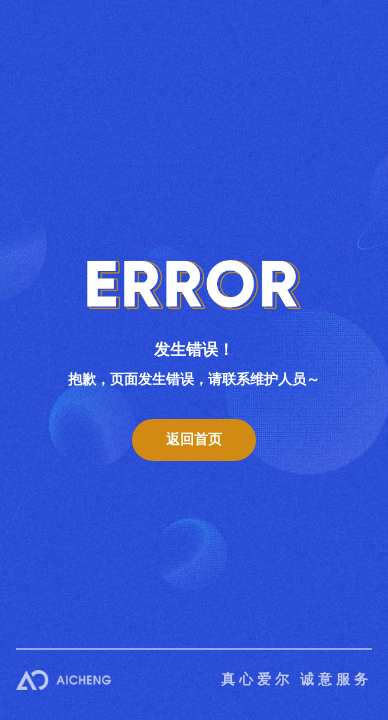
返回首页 (194, 439)
